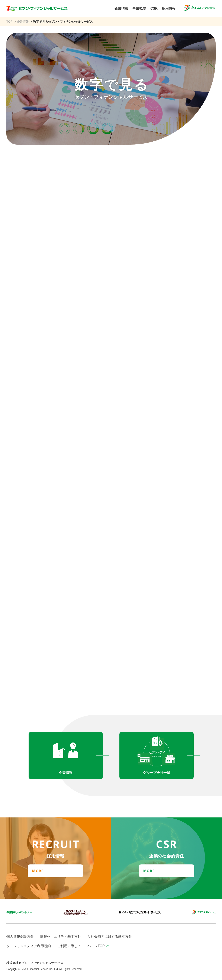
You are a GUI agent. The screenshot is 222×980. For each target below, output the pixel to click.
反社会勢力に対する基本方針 (110, 937)
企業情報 (23, 22)
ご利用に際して (69, 946)
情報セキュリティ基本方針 (61, 937)
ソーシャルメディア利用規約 (29, 946)
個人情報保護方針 (20, 937)
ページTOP (96, 946)
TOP (9, 22)
